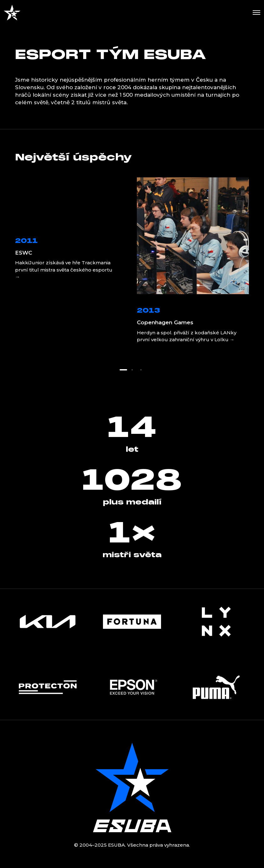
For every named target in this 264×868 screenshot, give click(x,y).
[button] (123, 370)
